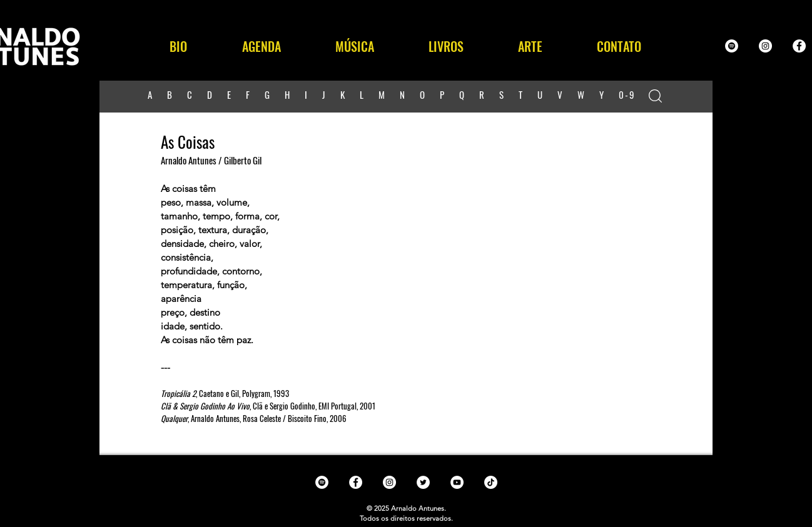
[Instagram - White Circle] (765, 46)
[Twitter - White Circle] (423, 482)
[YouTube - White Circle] (457, 482)
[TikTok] (491, 482)
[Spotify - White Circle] (732, 46)
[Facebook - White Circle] (799, 46)
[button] (354, 46)
